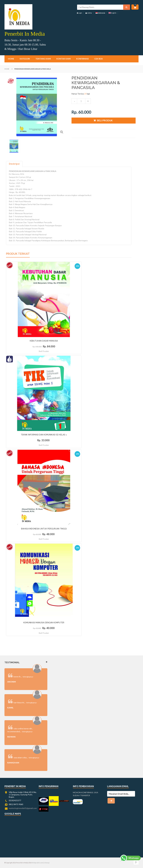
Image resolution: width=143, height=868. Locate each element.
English (112, 13)
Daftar (89, 13)
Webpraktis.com (37, 863)
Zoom (62, 132)
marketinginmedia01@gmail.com (23, 808)
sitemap (47, 863)
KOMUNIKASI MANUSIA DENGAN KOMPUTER (44, 623)
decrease (74, 101)
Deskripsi (14, 164)
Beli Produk (44, 351)
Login (80, 13)
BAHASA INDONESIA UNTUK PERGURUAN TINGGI (44, 529)
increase (88, 101)
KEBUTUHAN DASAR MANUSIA (44, 341)
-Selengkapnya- (28, 677)
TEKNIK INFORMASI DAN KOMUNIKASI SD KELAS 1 (44, 435)
